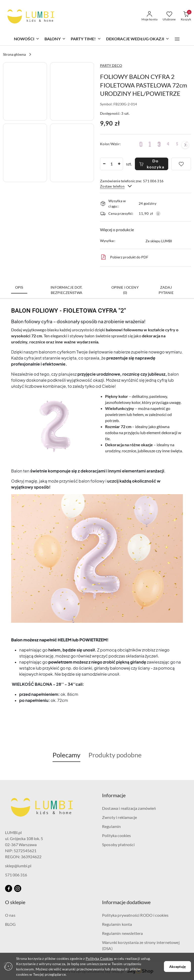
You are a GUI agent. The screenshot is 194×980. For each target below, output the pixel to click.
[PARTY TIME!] (86, 39)
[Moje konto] (150, 16)
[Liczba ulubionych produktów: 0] (169, 16)
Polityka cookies (117, 835)
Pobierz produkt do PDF (124, 257)
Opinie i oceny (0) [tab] (125, 290)
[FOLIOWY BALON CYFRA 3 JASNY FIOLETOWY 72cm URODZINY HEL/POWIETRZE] (159, 144)
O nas (10, 915)
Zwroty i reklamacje (119, 817)
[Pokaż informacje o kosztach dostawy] (158, 214)
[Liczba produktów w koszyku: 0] (186, 16)
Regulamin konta (117, 924)
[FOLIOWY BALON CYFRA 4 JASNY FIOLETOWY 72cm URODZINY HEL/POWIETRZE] (168, 144)
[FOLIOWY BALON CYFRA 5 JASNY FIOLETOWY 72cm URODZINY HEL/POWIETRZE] (177, 144)
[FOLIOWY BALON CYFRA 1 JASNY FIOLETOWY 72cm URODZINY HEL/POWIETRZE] (150, 144)
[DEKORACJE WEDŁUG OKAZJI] (138, 39)
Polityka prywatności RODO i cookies (135, 915)
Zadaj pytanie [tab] (166, 290)
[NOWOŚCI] (27, 39)
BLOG (10, 924)
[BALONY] (55, 39)
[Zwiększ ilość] (119, 164)
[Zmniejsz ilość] (104, 164)
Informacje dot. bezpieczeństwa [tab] (66, 290)
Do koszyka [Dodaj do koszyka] (152, 164)
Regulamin (111, 826)
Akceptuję (177, 967)
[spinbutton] (112, 164)
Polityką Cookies (99, 958)
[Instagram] (18, 888)
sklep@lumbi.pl (18, 866)
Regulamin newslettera (122, 933)
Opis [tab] (19, 287)
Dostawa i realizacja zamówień (129, 808)
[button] (177, 39)
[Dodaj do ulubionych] (181, 164)
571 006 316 (16, 875)
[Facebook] (9, 888)
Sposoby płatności (118, 844)
